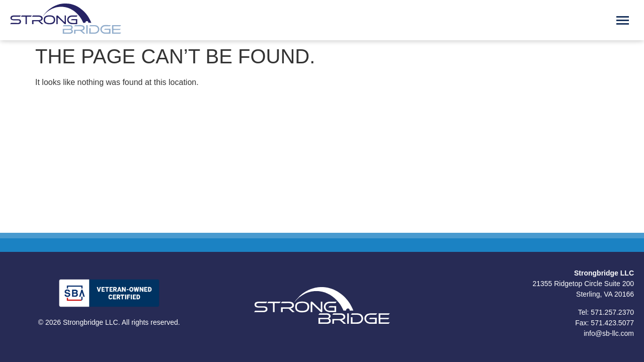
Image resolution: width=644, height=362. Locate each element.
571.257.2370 (612, 312)
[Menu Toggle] (623, 20)
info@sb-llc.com (609, 333)
